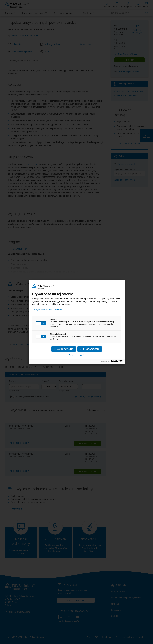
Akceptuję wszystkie (63, 349)
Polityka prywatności (43, 310)
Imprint (59, 310)
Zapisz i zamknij (77, 355)
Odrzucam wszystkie (90, 349)
